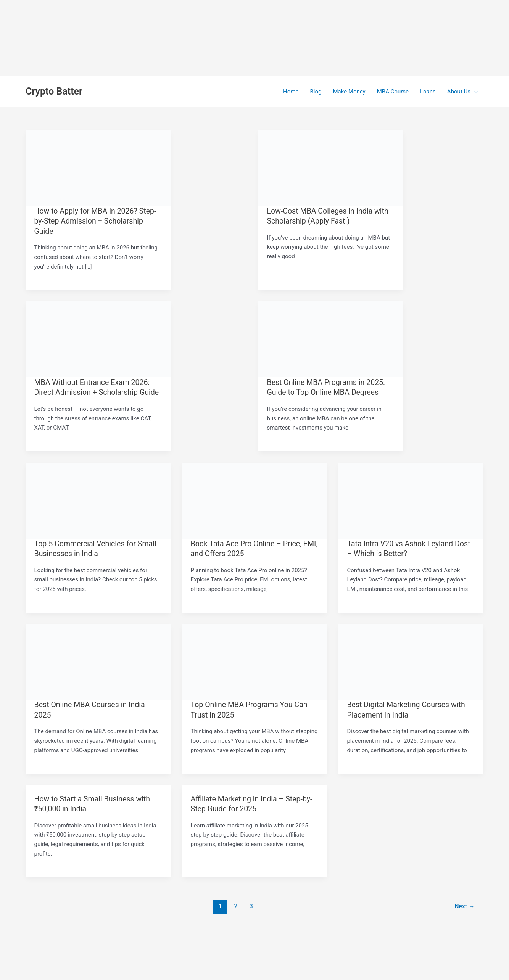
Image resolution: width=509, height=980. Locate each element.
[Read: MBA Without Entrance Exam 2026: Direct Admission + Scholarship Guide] (98, 338)
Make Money (349, 92)
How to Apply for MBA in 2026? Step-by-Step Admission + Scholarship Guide (97, 221)
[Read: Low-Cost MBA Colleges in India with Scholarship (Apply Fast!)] (331, 167)
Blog (316, 92)
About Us (462, 92)
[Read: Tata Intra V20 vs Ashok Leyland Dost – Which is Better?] (411, 499)
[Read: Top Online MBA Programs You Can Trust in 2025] (254, 660)
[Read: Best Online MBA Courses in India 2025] (98, 660)
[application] (474, 92)
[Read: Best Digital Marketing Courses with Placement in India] (411, 660)
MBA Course (393, 92)
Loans (428, 92)
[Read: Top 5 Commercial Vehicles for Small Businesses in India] (98, 499)
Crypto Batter (54, 91)
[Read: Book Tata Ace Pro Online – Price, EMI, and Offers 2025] (254, 499)
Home (291, 92)
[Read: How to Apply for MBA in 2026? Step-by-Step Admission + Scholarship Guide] (98, 167)
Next (464, 905)
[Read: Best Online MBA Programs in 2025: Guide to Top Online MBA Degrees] (331, 338)
